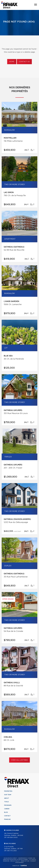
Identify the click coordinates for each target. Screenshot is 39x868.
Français (7, 819)
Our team (8, 795)
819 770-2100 (12, 851)
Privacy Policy (15, 861)
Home (12, 62)
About (7, 798)
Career (7, 809)
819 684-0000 (12, 838)
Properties (8, 791)
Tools (6, 802)
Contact (7, 816)
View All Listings (19, 760)
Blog (6, 812)
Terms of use (25, 861)
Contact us (24, 62)
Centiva (23, 865)
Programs (8, 805)
